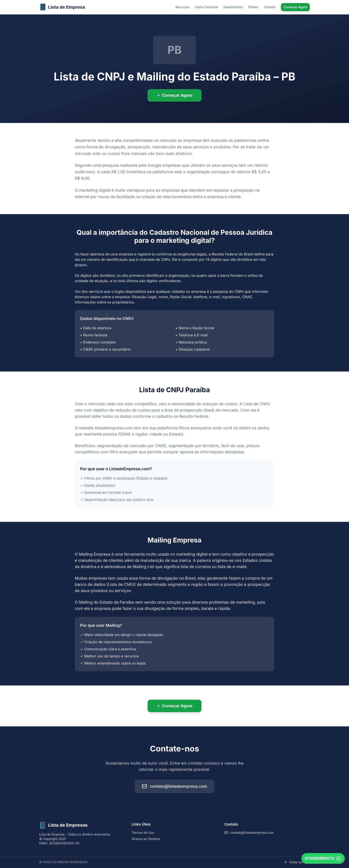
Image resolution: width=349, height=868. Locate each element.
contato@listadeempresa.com (174, 786)
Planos (253, 7)
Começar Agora (295, 7)
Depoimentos (233, 7)
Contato (270, 7)
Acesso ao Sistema (146, 839)
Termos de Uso (143, 833)
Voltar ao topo (297, 862)
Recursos (183, 7)
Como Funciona (206, 7)
